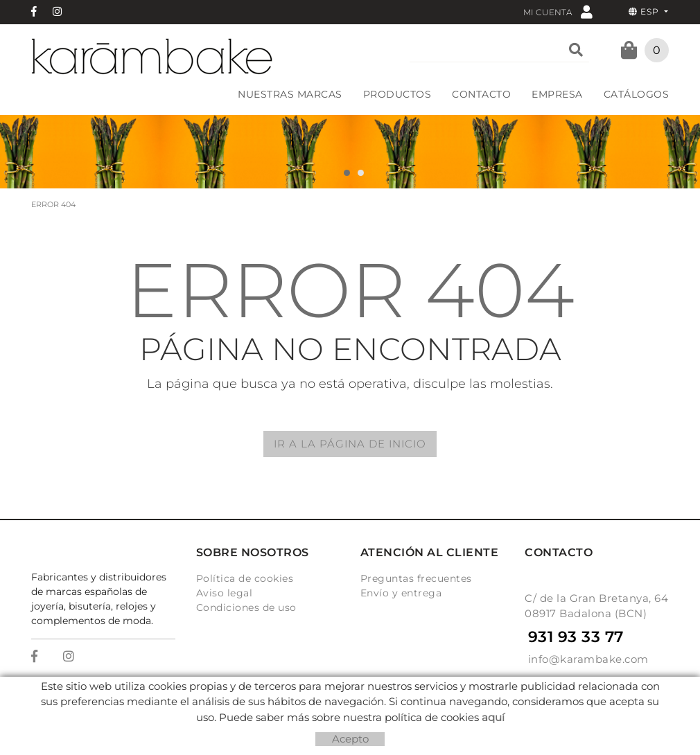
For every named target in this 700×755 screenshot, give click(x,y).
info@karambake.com (588, 659)
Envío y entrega (401, 593)
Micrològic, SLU (355, 698)
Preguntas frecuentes (416, 578)
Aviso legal (225, 593)
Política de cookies (245, 578)
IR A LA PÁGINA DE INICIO (350, 444)
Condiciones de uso (246, 607)
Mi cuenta (558, 11)
